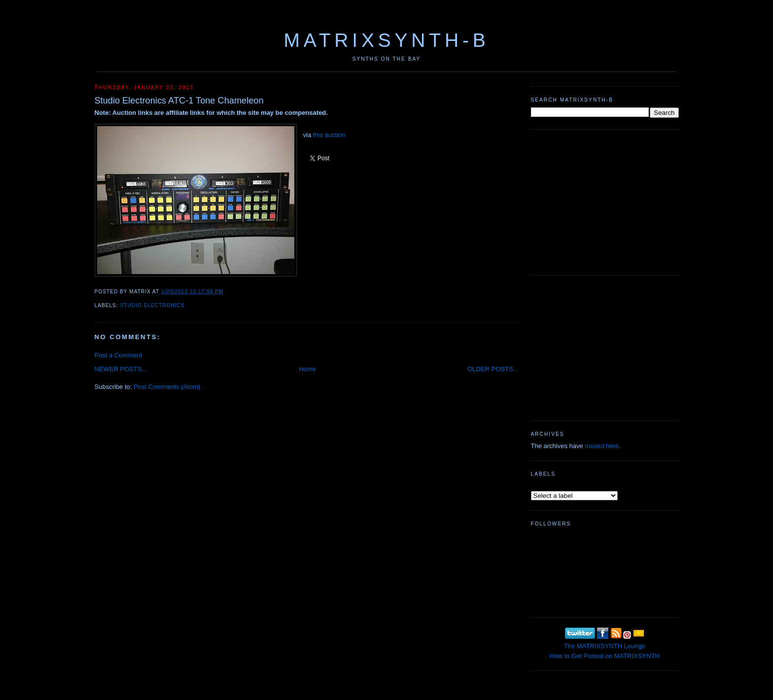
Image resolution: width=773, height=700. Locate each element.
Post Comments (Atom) (167, 387)
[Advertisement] (605, 201)
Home (307, 369)
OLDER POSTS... (493, 369)
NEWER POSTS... (121, 369)
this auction (329, 135)
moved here (602, 446)
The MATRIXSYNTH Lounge (605, 646)
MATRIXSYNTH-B (386, 40)
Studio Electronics (153, 305)
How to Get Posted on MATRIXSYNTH (605, 656)
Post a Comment (119, 355)
